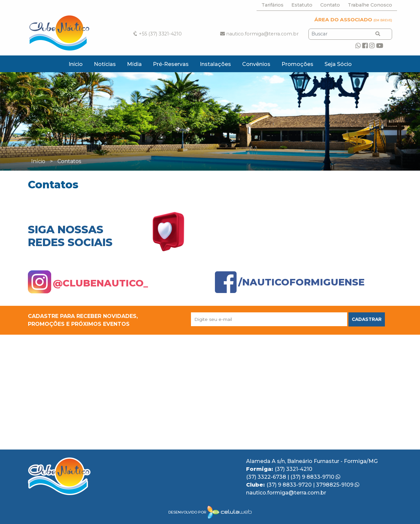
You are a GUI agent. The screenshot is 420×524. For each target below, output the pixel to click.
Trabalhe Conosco (370, 5)
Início (76, 64)
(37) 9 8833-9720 (290, 485)
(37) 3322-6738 (267, 477)
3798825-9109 (338, 485)
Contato (330, 5)
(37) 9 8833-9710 (315, 477)
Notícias (105, 64)
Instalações (215, 64)
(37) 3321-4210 (294, 469)
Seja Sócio (338, 64)
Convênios (256, 64)
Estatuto (302, 5)
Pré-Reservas (171, 64)
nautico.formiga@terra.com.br (259, 34)
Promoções (297, 64)
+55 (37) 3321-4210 (157, 34)
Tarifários (273, 5)
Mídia (134, 64)
